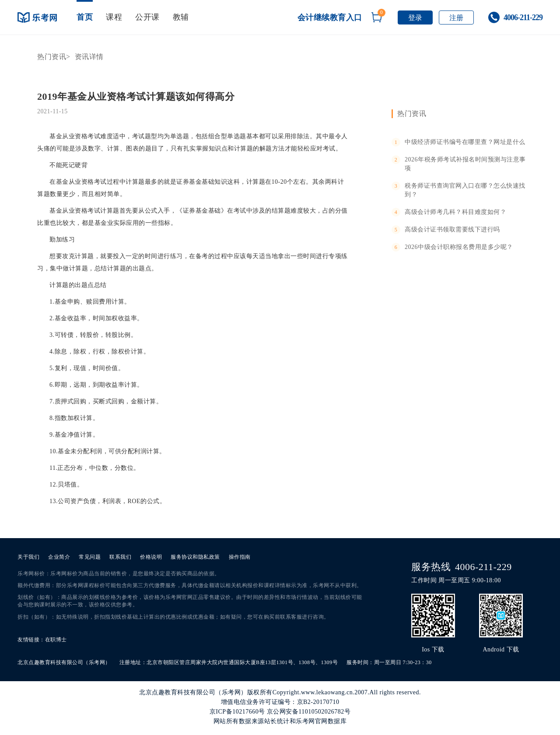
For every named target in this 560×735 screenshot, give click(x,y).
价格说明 (151, 557)
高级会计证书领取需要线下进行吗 (452, 229)
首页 (85, 17)
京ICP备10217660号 (237, 712)
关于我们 (28, 557)
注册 (457, 18)
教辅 (181, 17)
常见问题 (90, 557)
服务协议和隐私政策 (195, 557)
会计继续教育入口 (330, 17)
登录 (415, 18)
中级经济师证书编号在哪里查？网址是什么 (465, 142)
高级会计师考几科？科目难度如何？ (455, 212)
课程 (114, 17)
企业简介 (59, 557)
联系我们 (120, 557)
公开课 (147, 17)
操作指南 (240, 557)
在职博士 (56, 640)
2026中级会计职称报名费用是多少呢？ (459, 247)
